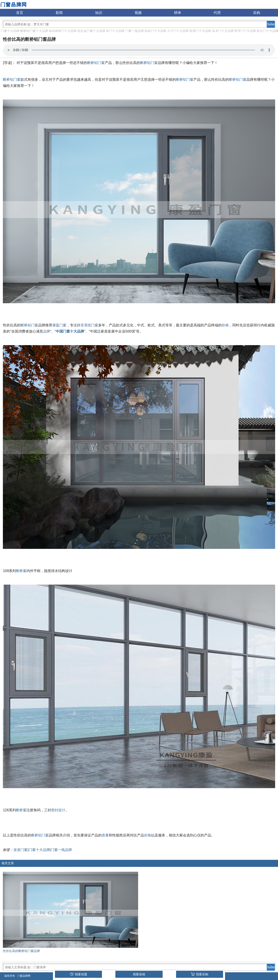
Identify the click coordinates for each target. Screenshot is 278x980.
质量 (105, 835)
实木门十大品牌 (223, 31)
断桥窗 (21, 571)
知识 (99, 13)
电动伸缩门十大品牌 (63, 31)
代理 (217, 13)
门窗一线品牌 (135, 31)
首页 (20, 13)
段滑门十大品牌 (200, 31)
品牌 (47, 331)
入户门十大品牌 (178, 31)
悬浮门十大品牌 (245, 31)
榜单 (178, 13)
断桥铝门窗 (96, 63)
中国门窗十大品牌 (70, 331)
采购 (257, 13)
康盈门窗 (59, 325)
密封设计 (58, 810)
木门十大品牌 (115, 31)
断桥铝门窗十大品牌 (34, 31)
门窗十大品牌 (10, 31)
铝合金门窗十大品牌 (91, 31)
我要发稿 (139, 974)
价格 (225, 325)
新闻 (59, 13)
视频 (138, 13)
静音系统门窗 (88, 325)
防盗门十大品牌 (156, 31)
